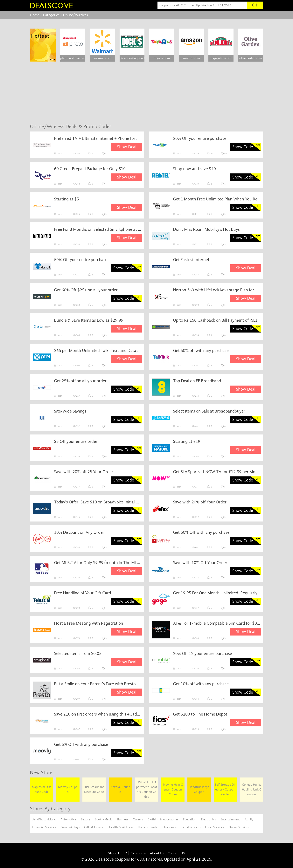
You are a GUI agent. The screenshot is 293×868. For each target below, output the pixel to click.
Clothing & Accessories (163, 819)
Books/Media (104, 819)
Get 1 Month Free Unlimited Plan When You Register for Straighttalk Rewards (217, 199)
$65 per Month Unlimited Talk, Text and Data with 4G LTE (98, 351)
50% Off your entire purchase (81, 260)
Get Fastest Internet (191, 260)
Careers (138, 819)
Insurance (171, 827)
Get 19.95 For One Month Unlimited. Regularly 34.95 (217, 593)
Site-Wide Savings (70, 411)
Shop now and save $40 (194, 169)
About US (157, 853)
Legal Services (191, 827)
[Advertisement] (147, 93)
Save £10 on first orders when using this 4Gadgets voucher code (98, 714)
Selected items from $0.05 (78, 654)
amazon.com (191, 58)
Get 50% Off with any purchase (201, 532)
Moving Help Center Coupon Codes (173, 790)
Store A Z (118, 853)
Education (190, 819)
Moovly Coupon (68, 789)
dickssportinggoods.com (132, 58)
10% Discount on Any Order (79, 532)
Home (35, 15)
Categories (51, 15)
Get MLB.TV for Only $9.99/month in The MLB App (98, 563)
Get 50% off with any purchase (201, 351)
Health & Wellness (121, 827)
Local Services (215, 827)
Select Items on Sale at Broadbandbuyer (209, 411)
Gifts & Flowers (94, 827)
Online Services (239, 827)
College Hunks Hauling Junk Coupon (252, 790)
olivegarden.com (251, 58)
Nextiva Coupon (120, 789)
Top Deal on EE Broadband (197, 381)
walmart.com (102, 58)
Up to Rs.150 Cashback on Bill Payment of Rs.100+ (217, 320)
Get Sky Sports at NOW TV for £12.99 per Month (217, 472)
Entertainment (230, 819)
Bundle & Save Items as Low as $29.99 (89, 320)
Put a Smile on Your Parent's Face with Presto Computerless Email (98, 684)
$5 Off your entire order (76, 441)
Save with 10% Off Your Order (200, 563)
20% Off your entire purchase (200, 138)
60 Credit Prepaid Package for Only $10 (90, 169)
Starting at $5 (66, 199)
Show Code (243, 147)
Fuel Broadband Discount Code (94, 789)
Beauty (85, 819)
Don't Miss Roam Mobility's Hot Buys (206, 229)
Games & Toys (70, 827)
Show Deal (127, 147)
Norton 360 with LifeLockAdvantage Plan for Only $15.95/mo (217, 290)
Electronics (208, 819)
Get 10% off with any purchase (201, 684)
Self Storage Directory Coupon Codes (225, 790)
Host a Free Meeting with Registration (89, 623)
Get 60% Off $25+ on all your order (86, 290)
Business (123, 819)
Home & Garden (149, 827)
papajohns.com (221, 58)
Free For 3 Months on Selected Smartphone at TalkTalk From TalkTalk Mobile (98, 229)
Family (249, 819)
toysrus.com (162, 58)
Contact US (176, 853)
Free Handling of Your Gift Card (83, 593)
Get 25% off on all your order (80, 381)
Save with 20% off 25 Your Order (84, 472)
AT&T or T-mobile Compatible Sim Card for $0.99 (217, 623)
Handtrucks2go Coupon (199, 789)
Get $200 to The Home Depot (200, 714)
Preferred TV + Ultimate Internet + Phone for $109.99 (98, 138)
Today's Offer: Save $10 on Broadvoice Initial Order (98, 502)
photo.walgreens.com (73, 58)
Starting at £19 (187, 441)
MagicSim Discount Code (42, 789)
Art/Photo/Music (44, 819)
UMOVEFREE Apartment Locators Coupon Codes (147, 789)
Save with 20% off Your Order (200, 502)
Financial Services (44, 827)
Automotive (68, 819)
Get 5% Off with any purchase (81, 744)
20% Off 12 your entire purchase (202, 654)
